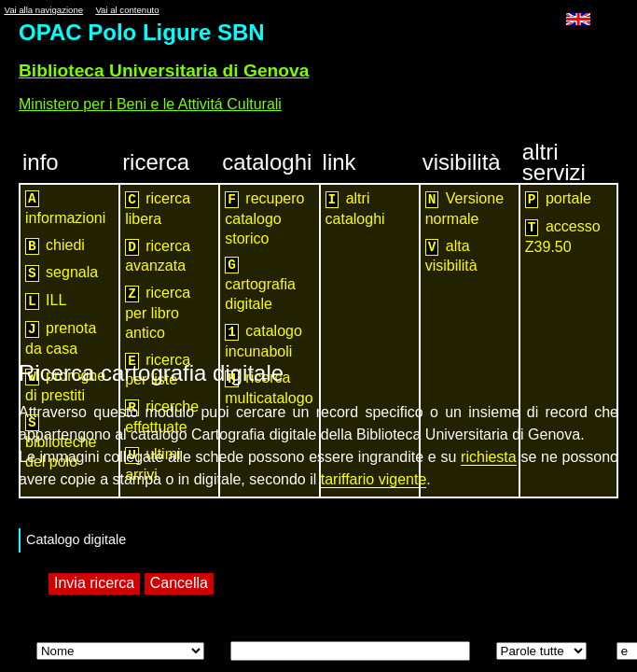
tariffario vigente (374, 479)
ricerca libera (158, 209)
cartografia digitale (260, 284)
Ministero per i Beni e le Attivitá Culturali (150, 104)
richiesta (489, 457)
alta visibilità (451, 256)
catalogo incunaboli (263, 341)
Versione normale (464, 209)
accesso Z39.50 (563, 237)
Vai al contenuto (127, 10)
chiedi (55, 246)
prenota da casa (61, 338)
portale (558, 199)
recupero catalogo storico (264, 218)
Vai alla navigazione (43, 10)
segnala (62, 273)
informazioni (65, 208)
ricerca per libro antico (158, 313)
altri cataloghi (355, 209)
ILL (46, 301)
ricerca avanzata (158, 256)
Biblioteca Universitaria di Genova (164, 70)
